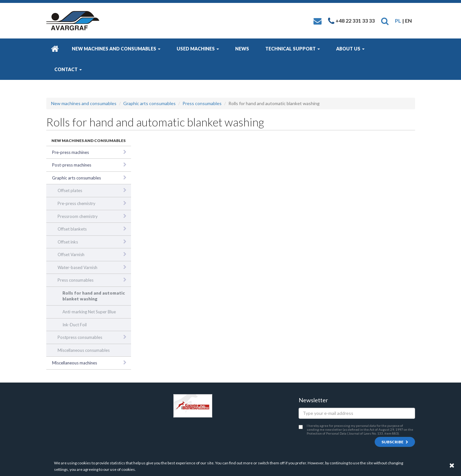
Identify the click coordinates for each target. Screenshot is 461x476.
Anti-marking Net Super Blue (89, 312)
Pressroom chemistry (78, 216)
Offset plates (70, 190)
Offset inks (68, 242)
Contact (68, 69)
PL (398, 21)
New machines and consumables (116, 49)
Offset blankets (72, 229)
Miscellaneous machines (75, 363)
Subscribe (395, 442)
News (242, 49)
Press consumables (202, 103)
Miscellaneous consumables (84, 350)
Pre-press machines (71, 152)
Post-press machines (72, 165)
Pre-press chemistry (77, 203)
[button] (385, 21)
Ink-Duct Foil (75, 325)
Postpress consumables (80, 337)
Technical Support (293, 49)
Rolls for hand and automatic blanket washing (94, 296)
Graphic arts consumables (149, 103)
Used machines (198, 49)
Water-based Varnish (77, 267)
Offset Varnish (71, 254)
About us (350, 49)
